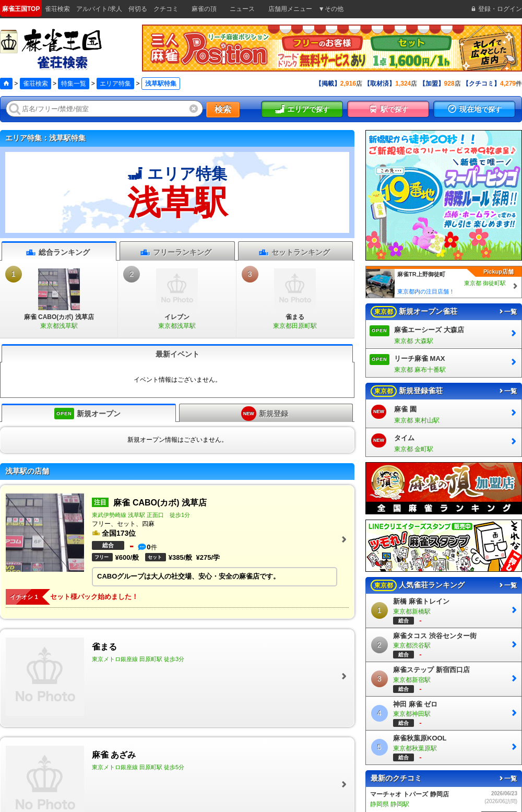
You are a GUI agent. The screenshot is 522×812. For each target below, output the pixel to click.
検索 (223, 109)
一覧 (507, 312)
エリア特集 (115, 84)
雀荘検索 (35, 84)
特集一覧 (74, 84)
